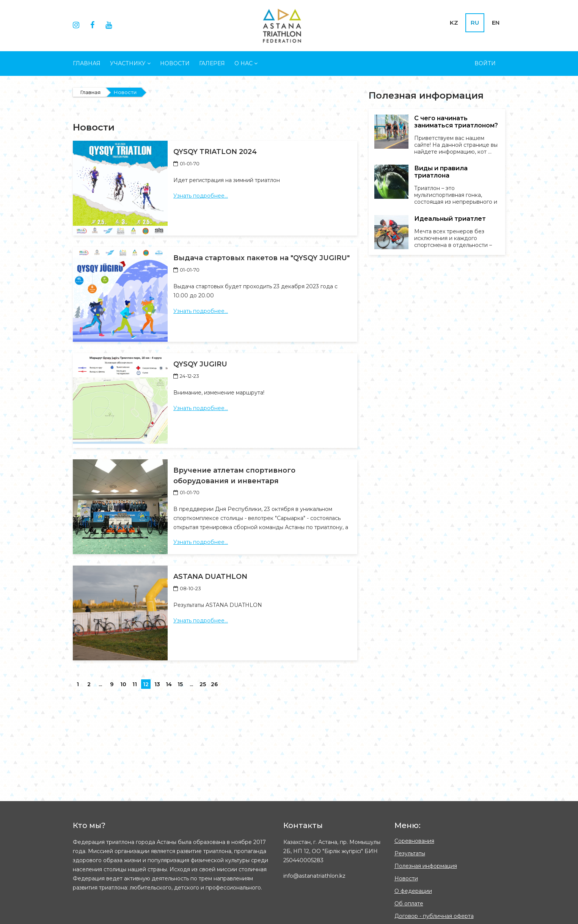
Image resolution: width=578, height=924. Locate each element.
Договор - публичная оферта (434, 916)
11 (135, 684)
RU (475, 23)
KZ (454, 23)
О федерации (413, 891)
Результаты (410, 853)
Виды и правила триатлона (441, 172)
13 (157, 684)
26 (214, 684)
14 (169, 684)
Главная (87, 63)
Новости (175, 63)
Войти (485, 63)
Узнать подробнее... (201, 196)
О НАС (246, 63)
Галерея (212, 63)
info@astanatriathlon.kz (314, 876)
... (100, 684)
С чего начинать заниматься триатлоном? (456, 122)
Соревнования (414, 841)
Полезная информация (426, 866)
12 (146, 684)
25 (203, 684)
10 (123, 684)
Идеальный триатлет (450, 219)
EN (496, 23)
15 (180, 684)
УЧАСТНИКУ (130, 63)
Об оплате (409, 904)
